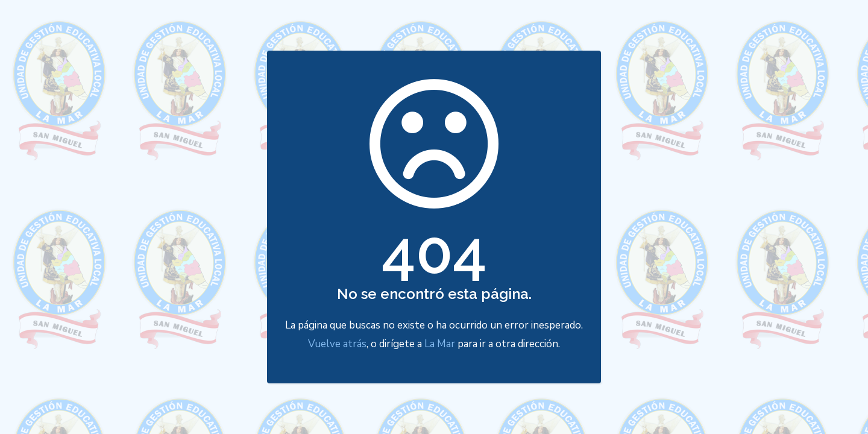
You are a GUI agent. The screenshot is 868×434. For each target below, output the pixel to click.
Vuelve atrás (337, 344)
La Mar (440, 344)
